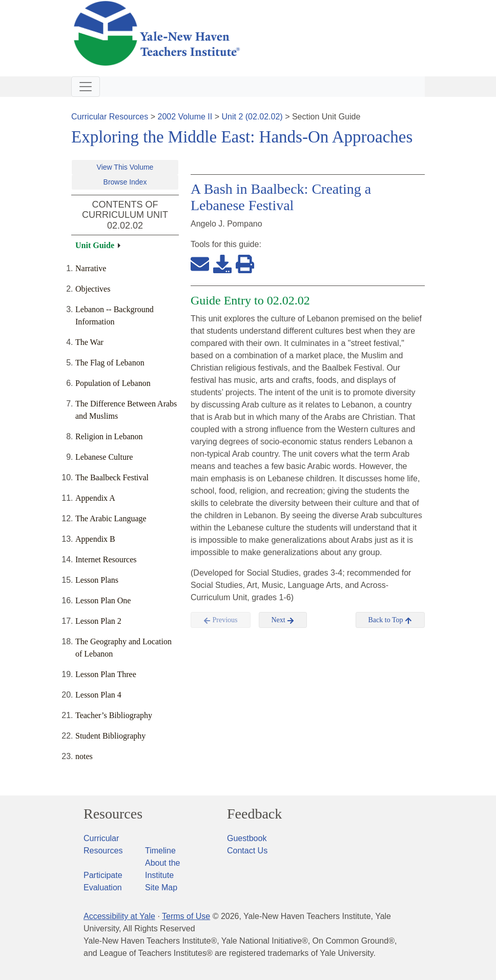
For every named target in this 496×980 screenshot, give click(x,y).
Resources (113, 814)
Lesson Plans (97, 580)
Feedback (254, 814)
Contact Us (247, 851)
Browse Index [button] (125, 182)
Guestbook (247, 838)
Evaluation (103, 887)
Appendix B (95, 539)
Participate (103, 875)
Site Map (161, 887)
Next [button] (283, 620)
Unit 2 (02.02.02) (252, 117)
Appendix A (95, 498)
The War (89, 342)
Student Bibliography (110, 736)
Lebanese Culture (104, 457)
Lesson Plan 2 (98, 621)
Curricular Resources (110, 117)
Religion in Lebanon (109, 436)
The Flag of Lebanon (110, 363)
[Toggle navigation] (86, 87)
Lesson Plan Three (106, 674)
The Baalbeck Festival (112, 477)
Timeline (160, 851)
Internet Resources (106, 559)
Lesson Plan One (103, 600)
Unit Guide (95, 245)
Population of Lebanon (113, 383)
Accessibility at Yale (119, 916)
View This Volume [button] (125, 167)
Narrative (91, 268)
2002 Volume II (185, 117)
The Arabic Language (111, 518)
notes (84, 756)
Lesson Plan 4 (98, 695)
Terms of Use (186, 916)
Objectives (93, 289)
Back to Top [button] (390, 620)
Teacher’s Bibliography (114, 715)
